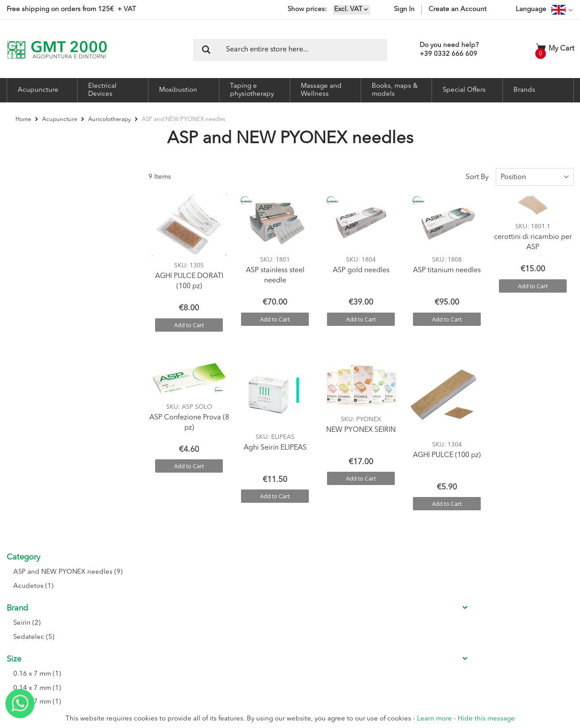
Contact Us (157, 602)
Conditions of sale (343, 591)
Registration (247, 591)
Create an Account (457, 10)
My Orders (245, 613)
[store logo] (57, 50)
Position (513, 170)
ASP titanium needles (447, 264)
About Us (155, 580)
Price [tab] (15, 407)
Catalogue (156, 624)
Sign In (404, 10)
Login (238, 580)
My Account (247, 602)
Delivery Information (346, 613)
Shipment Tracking (255, 624)
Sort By (477, 170)
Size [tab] (14, 273)
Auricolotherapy (110, 119)
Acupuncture (60, 119)
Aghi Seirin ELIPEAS (275, 441)
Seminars (155, 613)
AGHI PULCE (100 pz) (447, 449)
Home (24, 119)
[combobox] (290, 50)
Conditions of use (343, 580)
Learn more (434, 719)
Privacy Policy (337, 624)
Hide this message (486, 719)
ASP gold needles (361, 264)
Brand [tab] (17, 221)
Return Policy (337, 602)
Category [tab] (23, 170)
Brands (524, 90)
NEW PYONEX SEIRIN (361, 423)
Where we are (161, 591)
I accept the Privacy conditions (456, 624)
